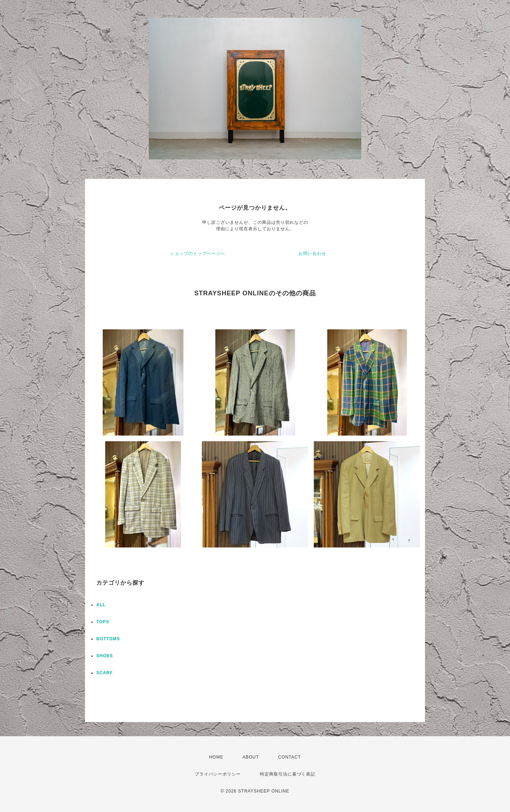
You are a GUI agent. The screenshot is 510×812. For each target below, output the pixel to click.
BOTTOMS (108, 639)
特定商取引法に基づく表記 (288, 774)
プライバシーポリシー (218, 774)
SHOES (105, 656)
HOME (216, 757)
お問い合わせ (312, 254)
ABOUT (251, 757)
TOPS (103, 622)
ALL (101, 605)
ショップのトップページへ (198, 254)
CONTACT (289, 757)
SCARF (104, 673)
